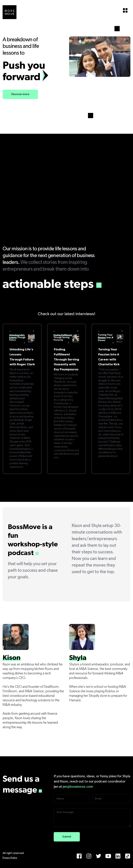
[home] (10, 12)
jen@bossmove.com (78, 787)
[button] (125, 10)
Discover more (20, 94)
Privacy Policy (10, 858)
